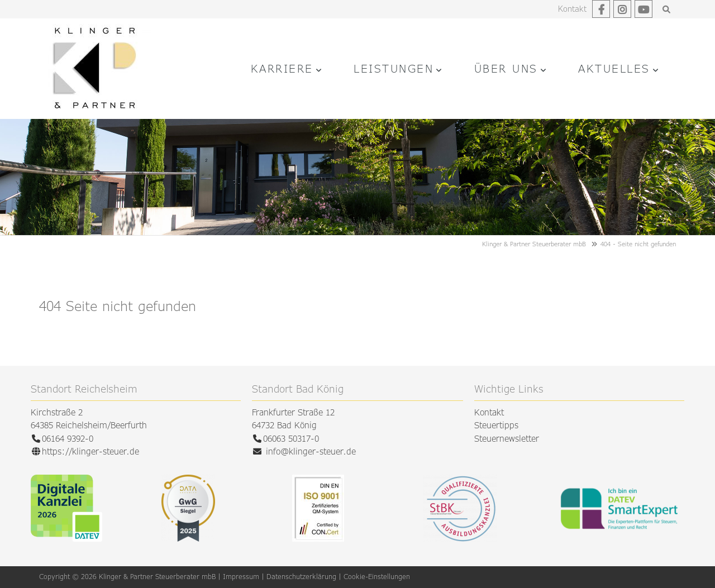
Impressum (241, 577)
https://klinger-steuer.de (90, 451)
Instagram (622, 9)
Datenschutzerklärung (301, 577)
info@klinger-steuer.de (311, 451)
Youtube (643, 9)
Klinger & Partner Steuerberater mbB (534, 244)
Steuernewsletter (507, 439)
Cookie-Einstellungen (377, 577)
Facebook (601, 9)
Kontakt (572, 9)
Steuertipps (496, 425)
